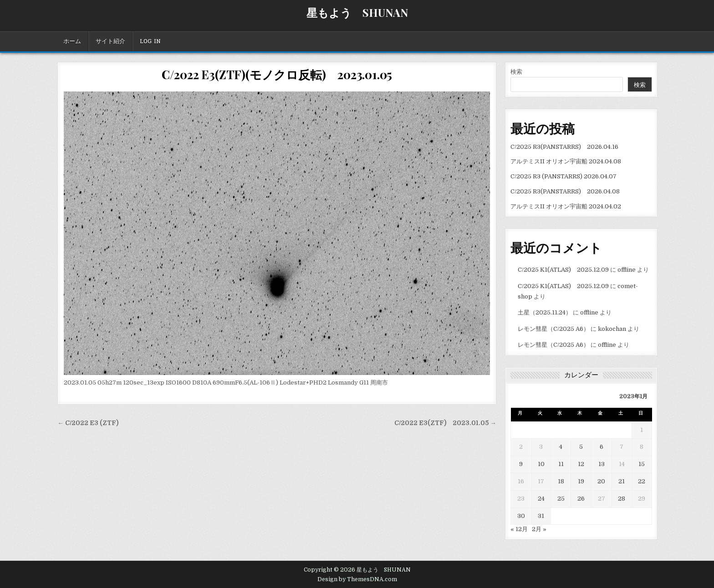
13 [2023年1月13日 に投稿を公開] (602, 464)
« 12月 (519, 529)
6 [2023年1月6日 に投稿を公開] (602, 447)
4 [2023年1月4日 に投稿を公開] (561, 447)
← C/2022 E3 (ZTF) (88, 423)
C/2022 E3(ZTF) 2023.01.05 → (445, 423)
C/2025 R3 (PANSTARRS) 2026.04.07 (564, 176)
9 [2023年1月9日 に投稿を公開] (521, 464)
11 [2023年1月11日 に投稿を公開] (561, 464)
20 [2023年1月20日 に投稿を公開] (601, 481)
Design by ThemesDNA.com (357, 579)
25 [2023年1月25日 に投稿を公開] (561, 499)
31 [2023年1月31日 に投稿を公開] (541, 516)
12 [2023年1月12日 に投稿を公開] (581, 464)
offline (627, 270)
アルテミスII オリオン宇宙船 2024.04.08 (566, 161)
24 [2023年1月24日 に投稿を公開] (541, 499)
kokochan (612, 329)
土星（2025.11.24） (545, 312)
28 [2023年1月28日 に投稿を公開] (622, 499)
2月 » (539, 529)
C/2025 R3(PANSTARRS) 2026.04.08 (565, 191)
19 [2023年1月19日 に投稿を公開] (581, 481)
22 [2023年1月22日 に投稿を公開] (642, 481)
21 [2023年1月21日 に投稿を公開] (622, 481)
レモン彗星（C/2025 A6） (553, 329)
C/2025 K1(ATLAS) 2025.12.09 (563, 270)
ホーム (72, 41)
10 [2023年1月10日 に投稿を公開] (541, 464)
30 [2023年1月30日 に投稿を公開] (521, 516)
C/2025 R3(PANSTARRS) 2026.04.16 (564, 147)
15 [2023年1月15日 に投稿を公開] (642, 464)
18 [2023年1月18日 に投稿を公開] (561, 481)
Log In (150, 41)
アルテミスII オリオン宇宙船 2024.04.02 (566, 206)
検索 (516, 72)
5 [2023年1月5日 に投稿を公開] (581, 447)
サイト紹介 (110, 41)
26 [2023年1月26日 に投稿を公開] (581, 499)
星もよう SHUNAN (357, 12)
